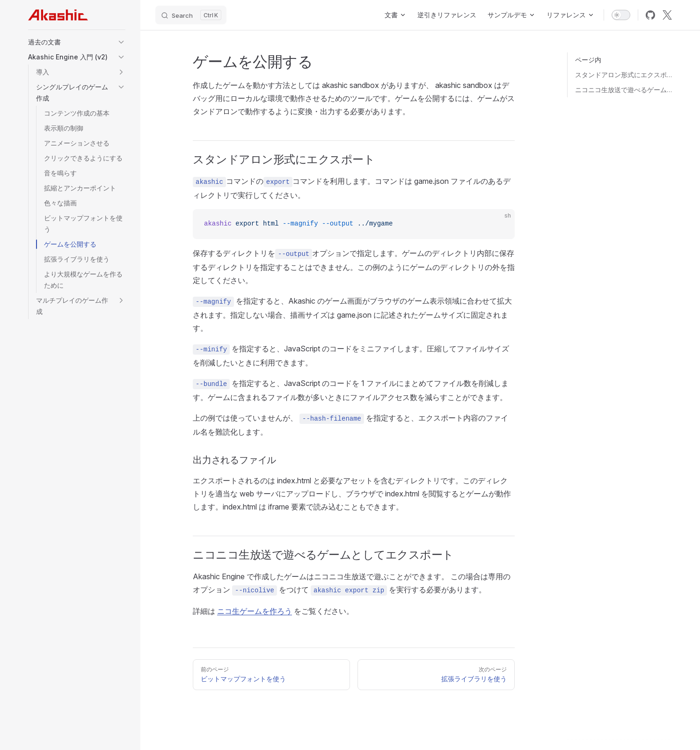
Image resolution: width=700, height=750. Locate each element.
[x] (667, 15)
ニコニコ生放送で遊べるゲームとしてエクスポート (623, 90)
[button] (77, 42)
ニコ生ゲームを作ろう (255, 611)
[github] (650, 15)
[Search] (191, 15)
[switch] (621, 15)
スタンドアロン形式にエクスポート (623, 75)
